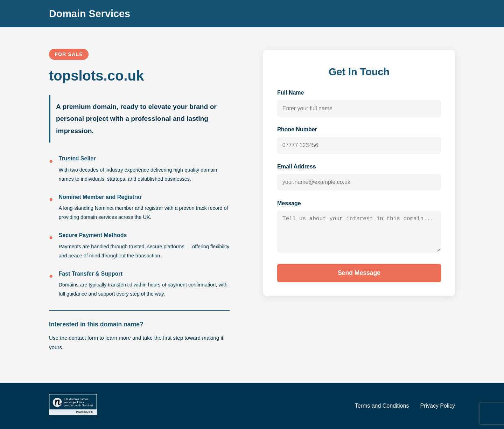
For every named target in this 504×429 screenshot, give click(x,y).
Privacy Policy (437, 406)
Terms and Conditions (382, 406)
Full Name (290, 93)
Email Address (297, 167)
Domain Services (90, 14)
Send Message (359, 279)
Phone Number (297, 129)
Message (289, 203)
